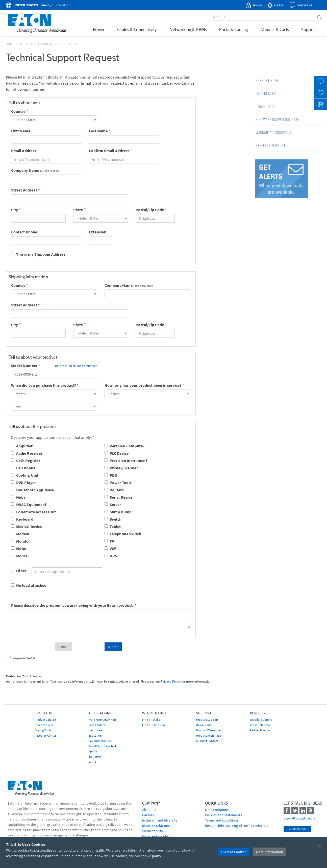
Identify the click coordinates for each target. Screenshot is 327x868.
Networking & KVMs (188, 29)
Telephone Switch (123, 534)
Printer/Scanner (121, 468)
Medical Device (27, 526)
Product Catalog (45, 720)
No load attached (29, 585)
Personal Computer (124, 446)
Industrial (95, 757)
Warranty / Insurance (273, 132)
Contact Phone (24, 232)
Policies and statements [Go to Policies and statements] (223, 815)
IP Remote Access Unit (33, 512)
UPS (111, 556)
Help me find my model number (76, 366)
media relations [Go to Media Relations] (217, 810)
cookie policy (151, 856)
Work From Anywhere (103, 720)
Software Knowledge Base (277, 119)
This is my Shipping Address (38, 254)
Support (309, 29)
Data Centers (97, 725)
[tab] (287, 80)
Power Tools (118, 483)
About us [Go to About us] (149, 810)
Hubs (18, 497)
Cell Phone (23, 468)
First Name (21, 131)
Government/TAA (100, 741)
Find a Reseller (152, 720)
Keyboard (22, 519)
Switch (113, 519)
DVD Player (24, 483)
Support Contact (207, 741)
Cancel (63, 647)
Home (10, 44)
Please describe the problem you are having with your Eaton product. (73, 605)
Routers (114, 490)
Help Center (266, 93)
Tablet (113, 526)
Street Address (24, 190)
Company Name (25, 170)
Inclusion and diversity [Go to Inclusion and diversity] (160, 820)
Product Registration (210, 736)
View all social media (299, 818)
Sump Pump (118, 512)
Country (18, 111)
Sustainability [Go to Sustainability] (153, 831)
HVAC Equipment (29, 504)
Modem (20, 534)
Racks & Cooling (233, 29)
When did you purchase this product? (44, 385)
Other (15, 571)
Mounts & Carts (275, 29)
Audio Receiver (27, 453)
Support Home (267, 80)
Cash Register (26, 461)
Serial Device (118, 497)
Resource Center (45, 736)
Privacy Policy (171, 681)
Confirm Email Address (109, 151)
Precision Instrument (126, 461)
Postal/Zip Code (150, 210)
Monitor (21, 541)
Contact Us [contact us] (297, 829)
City (15, 210)
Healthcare (96, 730)
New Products (44, 725)
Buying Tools (43, 730)
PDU (111, 475)
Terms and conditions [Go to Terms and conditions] (222, 820)
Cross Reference (260, 725)
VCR (111, 548)
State (78, 210)
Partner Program (261, 730)
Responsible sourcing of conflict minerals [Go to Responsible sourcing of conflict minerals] (237, 826)
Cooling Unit (25, 475)
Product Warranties (209, 730)
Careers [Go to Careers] (148, 815)
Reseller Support (270, 145)
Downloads (265, 106)
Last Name (98, 131)
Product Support (207, 720)
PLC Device (117, 453)
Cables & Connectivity (137, 29)
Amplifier (22, 446)
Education (95, 736)
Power (99, 29)
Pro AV (93, 751)
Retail (92, 762)
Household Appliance (33, 490)
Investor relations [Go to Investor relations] (156, 826)
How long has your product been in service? (143, 385)
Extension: (98, 232)
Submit (113, 647)
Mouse (19, 556)
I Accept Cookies (234, 852)
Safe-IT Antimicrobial (102, 746)
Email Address (24, 151)
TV (109, 541)
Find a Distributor (154, 725)
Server (113, 504)
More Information (270, 852)
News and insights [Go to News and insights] (156, 836)
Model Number (24, 366)
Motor (19, 548)
